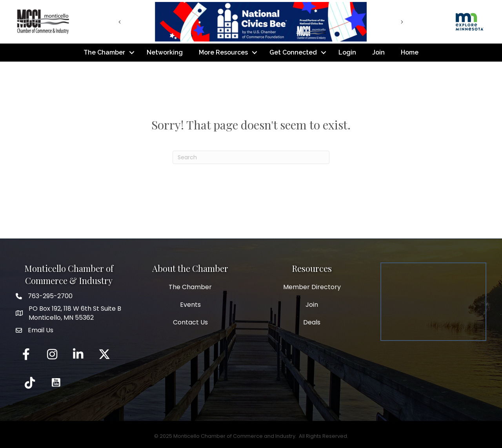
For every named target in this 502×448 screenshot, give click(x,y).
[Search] (251, 157)
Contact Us (190, 322)
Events (190, 305)
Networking (165, 52)
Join (378, 52)
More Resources (223, 52)
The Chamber (104, 52)
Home (410, 52)
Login (347, 52)
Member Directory (312, 287)
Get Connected (293, 52)
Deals (312, 322)
